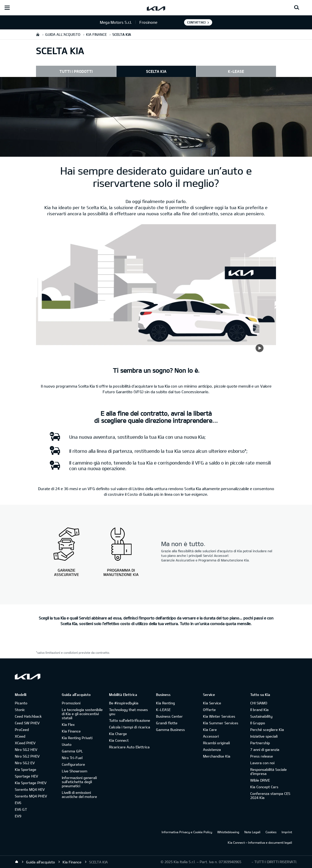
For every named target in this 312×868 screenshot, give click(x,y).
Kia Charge (118, 734)
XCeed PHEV (25, 743)
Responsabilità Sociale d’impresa (268, 771)
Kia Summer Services (221, 723)
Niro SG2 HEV (26, 749)
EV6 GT (21, 809)
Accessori (211, 736)
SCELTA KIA (156, 71)
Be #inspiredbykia (124, 703)
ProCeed (22, 730)
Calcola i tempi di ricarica (130, 727)
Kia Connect (119, 740)
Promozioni (71, 703)
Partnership (260, 743)
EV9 (18, 816)
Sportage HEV (26, 776)
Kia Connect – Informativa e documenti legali (260, 842)
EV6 (18, 803)
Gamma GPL (72, 751)
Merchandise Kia (217, 756)
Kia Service (212, 703)
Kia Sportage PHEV (31, 783)
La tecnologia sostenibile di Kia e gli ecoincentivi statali (82, 714)
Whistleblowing (228, 832)
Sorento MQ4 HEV (30, 789)
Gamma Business (170, 730)
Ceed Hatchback (28, 716)
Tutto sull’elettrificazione (130, 720)
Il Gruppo (258, 723)
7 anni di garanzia (265, 749)
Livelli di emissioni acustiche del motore (79, 794)
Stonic (20, 710)
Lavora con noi (262, 763)
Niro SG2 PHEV (27, 756)
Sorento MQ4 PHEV (31, 796)
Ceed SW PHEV (27, 723)
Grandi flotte (167, 723)
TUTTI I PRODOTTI (76, 71)
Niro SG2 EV (25, 763)
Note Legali (252, 832)
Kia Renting (165, 703)
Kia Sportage (26, 769)
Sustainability (261, 716)
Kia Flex (68, 724)
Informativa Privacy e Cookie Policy (187, 832)
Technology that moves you (128, 712)
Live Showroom (75, 771)
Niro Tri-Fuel (72, 758)
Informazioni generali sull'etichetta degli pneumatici (79, 782)
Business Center (169, 716)
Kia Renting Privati (77, 738)
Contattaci (196, 22)
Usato (67, 744)
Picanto (21, 703)
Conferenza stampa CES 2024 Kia (270, 796)
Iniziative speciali (264, 736)
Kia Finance (71, 731)
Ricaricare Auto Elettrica (129, 747)
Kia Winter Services (219, 716)
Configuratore (73, 764)
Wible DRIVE (260, 780)
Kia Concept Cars (264, 787)
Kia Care (210, 730)
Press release (262, 756)
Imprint (287, 832)
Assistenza (212, 749)
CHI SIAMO (259, 703)
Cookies (271, 832)
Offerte (209, 710)
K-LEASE (236, 71)
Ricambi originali (216, 743)
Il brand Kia (259, 710)
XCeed (20, 736)
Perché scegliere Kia (267, 730)
